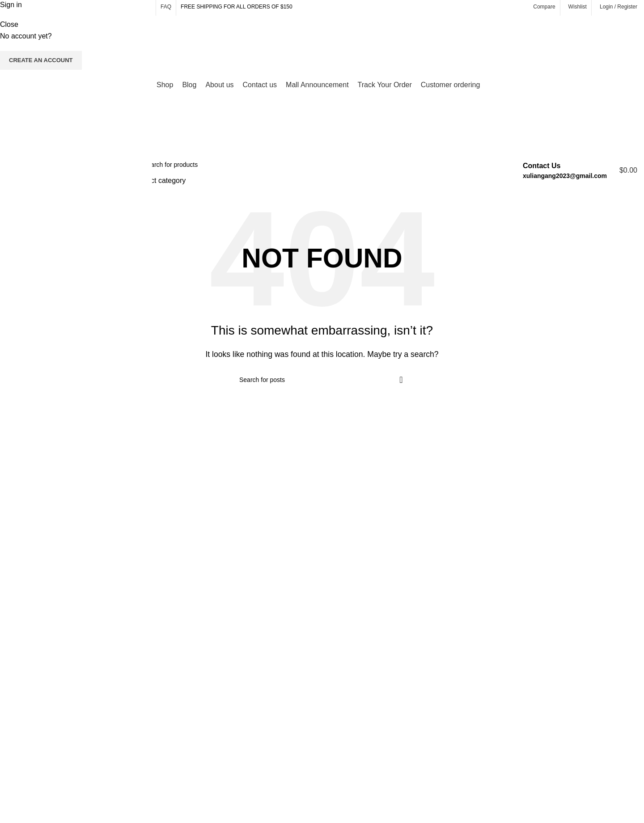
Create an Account (41, 60)
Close (9, 24)
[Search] (316, 165)
